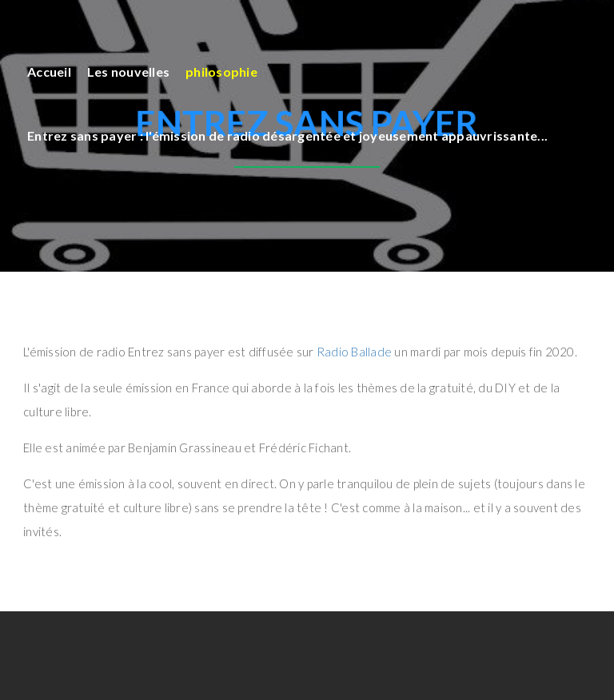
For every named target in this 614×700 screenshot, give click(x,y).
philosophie (221, 72)
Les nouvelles (128, 72)
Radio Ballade (354, 352)
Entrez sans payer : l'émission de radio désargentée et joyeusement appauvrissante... (287, 135)
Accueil (49, 72)
